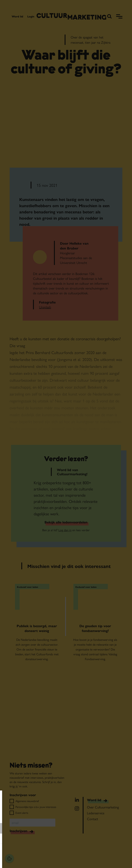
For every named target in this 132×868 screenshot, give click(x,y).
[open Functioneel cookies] (53, 829)
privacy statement (15, 817)
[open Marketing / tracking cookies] (53, 839)
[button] (26, 828)
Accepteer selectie (29, 862)
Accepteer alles (29, 852)
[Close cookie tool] (53, 797)
